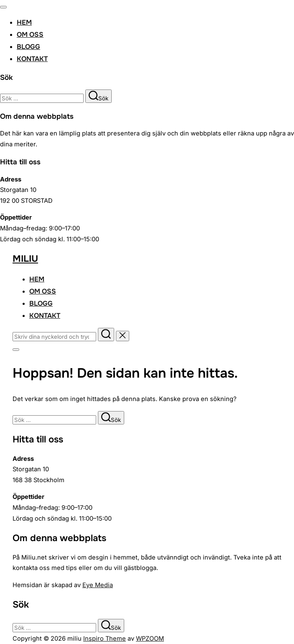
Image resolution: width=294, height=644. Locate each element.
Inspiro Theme (105, 639)
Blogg (28, 47)
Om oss (30, 34)
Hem (24, 22)
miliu (25, 259)
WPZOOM (150, 639)
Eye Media (98, 585)
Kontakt (32, 59)
